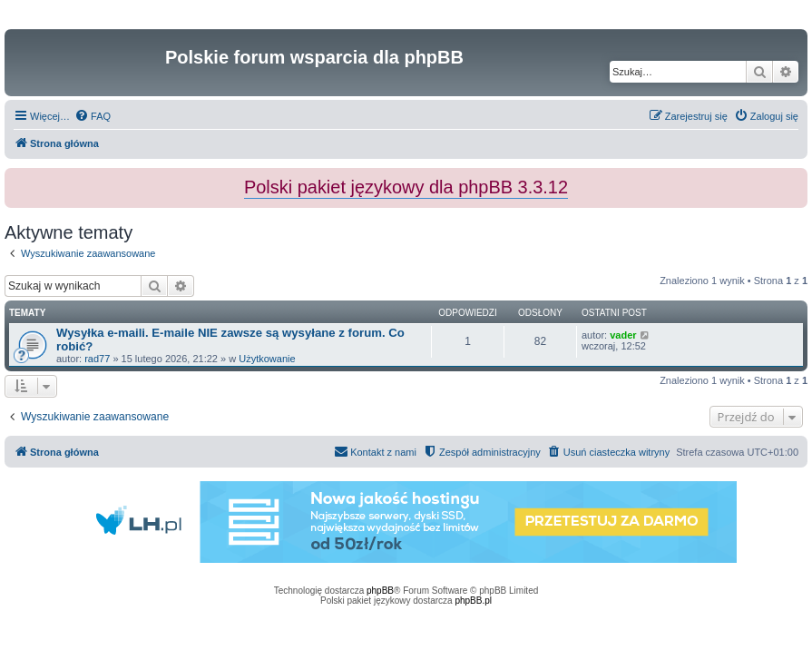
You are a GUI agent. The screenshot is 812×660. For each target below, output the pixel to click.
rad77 (97, 359)
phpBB (380, 591)
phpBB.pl (473, 601)
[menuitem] (93, 116)
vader (623, 335)
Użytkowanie (267, 359)
